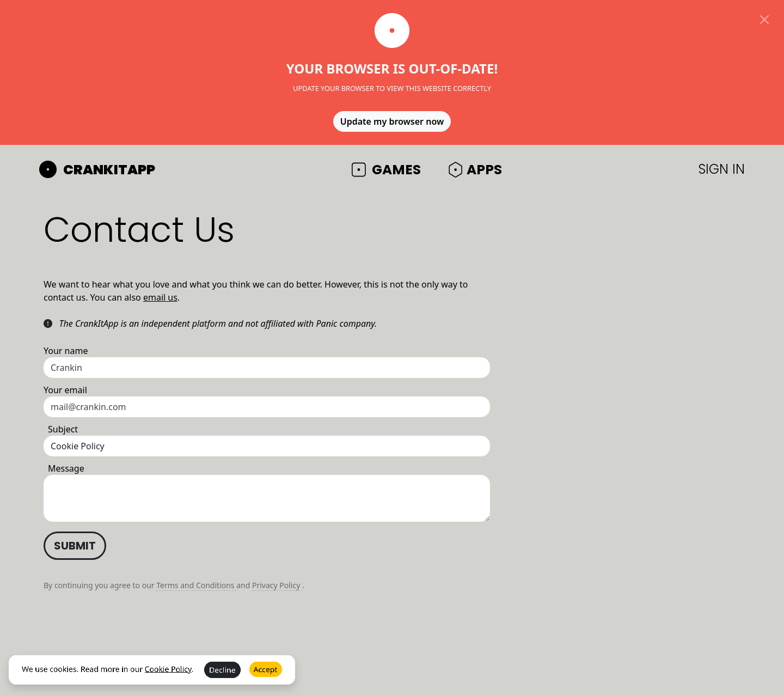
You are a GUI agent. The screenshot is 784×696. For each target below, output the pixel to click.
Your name (66, 351)
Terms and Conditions (196, 585)
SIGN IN (722, 169)
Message (66, 468)
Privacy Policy (277, 585)
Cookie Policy (168, 676)
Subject (63, 429)
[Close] (764, 20)
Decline (222, 677)
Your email (65, 390)
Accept (266, 677)
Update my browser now (392, 121)
